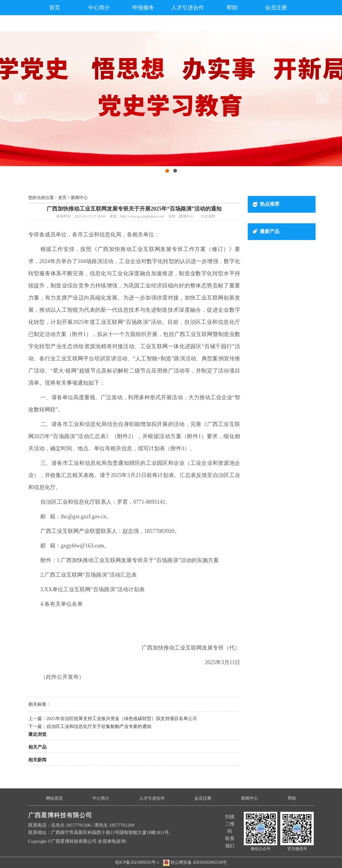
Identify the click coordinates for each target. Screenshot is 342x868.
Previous (20, 98)
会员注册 (276, 8)
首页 (55, 8)
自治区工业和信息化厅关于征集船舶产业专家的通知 (99, 726)
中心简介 (99, 8)
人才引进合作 (188, 8)
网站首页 (54, 798)
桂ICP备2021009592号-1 (137, 862)
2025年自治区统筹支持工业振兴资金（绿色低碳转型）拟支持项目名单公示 (122, 719)
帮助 (232, 8)
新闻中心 (79, 198)
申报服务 (143, 8)
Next (322, 98)
